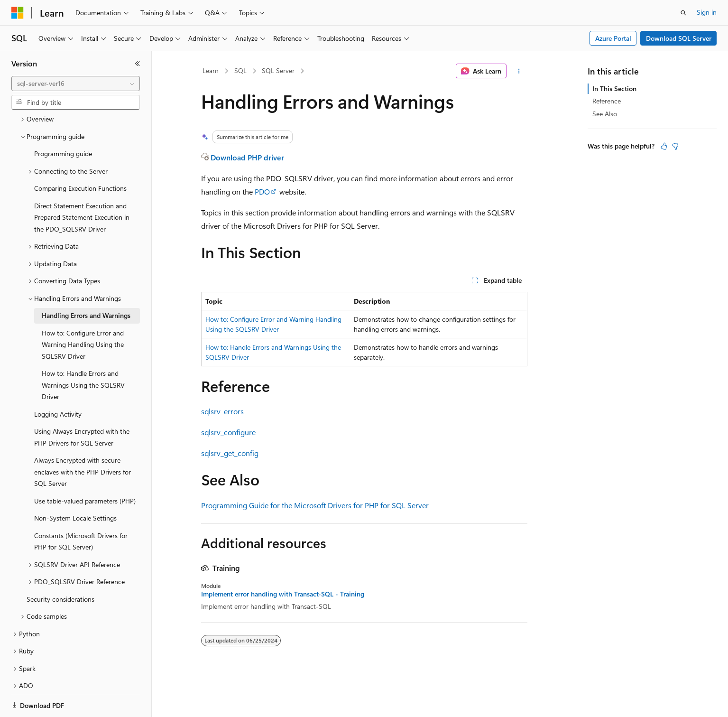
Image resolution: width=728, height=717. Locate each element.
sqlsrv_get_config (230, 453)
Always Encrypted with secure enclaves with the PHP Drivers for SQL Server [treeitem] (83, 439)
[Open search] (683, 13)
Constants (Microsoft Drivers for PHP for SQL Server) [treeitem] (81, 509)
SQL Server (278, 70)
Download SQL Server (679, 38)
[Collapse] (138, 64)
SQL (240, 70)
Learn (211, 70)
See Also (605, 114)
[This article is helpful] (664, 146)
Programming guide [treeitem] (63, 121)
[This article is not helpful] (675, 146)
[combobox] (76, 84)
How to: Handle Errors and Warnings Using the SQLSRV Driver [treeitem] (83, 352)
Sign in (707, 12)
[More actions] (519, 71)
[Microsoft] (18, 13)
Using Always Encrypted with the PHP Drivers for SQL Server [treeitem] (82, 404)
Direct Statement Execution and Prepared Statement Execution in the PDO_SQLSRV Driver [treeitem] (82, 185)
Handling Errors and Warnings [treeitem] (86, 283)
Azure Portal (613, 38)
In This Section (614, 88)
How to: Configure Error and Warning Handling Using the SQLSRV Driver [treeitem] (83, 312)
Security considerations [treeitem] (60, 566)
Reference (607, 101)
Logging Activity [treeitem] (58, 381)
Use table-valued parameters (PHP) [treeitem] (85, 468)
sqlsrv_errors (222, 411)
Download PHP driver (247, 157)
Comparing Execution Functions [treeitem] (80, 155)
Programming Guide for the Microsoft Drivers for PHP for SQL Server (315, 505)
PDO (262, 191)
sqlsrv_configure (228, 432)
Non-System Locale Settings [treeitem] (75, 485)
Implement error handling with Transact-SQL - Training (283, 594)
